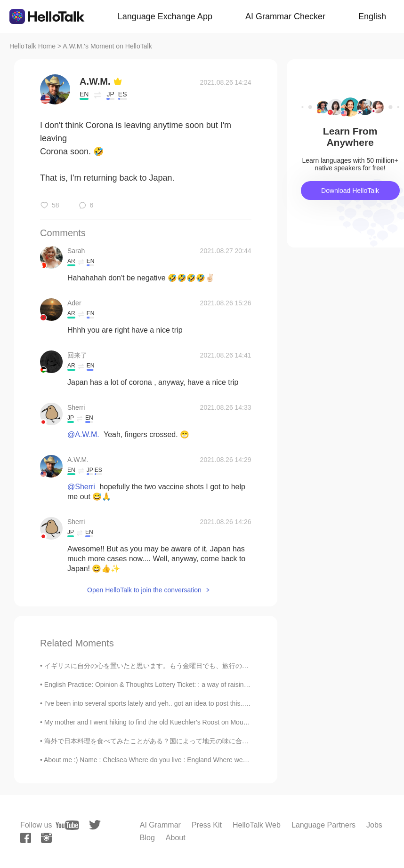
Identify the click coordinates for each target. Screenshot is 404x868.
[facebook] (26, 838)
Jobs (374, 825)
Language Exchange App (165, 16)
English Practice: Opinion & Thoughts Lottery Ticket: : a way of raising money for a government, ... (187, 685)
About (176, 838)
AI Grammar (160, 825)
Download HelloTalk (350, 191)
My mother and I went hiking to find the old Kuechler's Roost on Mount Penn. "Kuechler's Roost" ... (188, 722)
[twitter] (95, 825)
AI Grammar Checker (285, 16)
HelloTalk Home (32, 46)
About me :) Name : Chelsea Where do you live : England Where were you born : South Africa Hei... (189, 760)
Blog (147, 838)
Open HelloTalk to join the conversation (144, 590)
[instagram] (46, 838)
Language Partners (323, 825)
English (372, 16)
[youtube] (67, 825)
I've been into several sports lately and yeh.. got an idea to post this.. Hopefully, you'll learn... (179, 703)
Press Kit (207, 825)
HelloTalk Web (257, 825)
